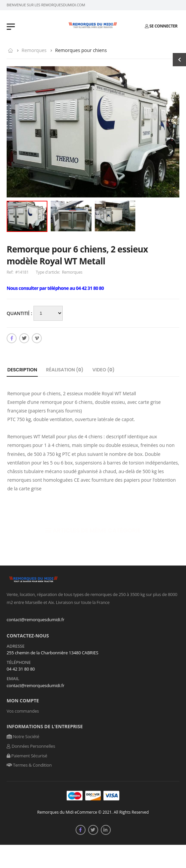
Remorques (34, 50)
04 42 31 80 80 (21, 669)
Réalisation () (65, 370)
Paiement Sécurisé (27, 756)
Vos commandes (23, 711)
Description (22, 370)
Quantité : (20, 313)
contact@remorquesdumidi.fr (35, 620)
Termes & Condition (29, 765)
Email (13, 679)
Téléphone (19, 663)
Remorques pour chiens (81, 50)
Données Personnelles (31, 746)
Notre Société (23, 736)
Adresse (16, 646)
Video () (103, 370)
